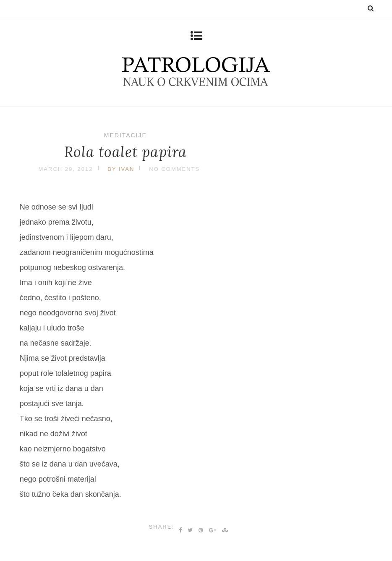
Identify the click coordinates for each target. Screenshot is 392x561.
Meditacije (125, 135)
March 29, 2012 (66, 169)
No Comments (174, 169)
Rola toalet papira (125, 152)
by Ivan (121, 169)
